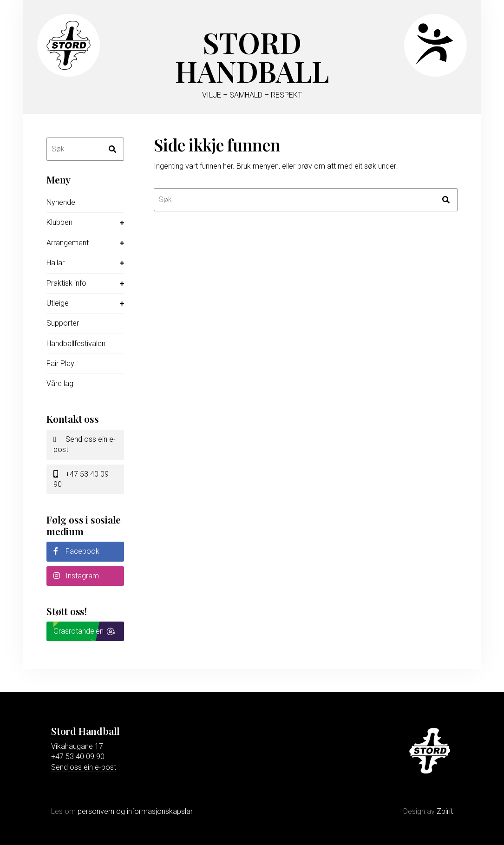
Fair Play (60, 364)
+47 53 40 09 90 (81, 479)
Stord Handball (252, 56)
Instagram (76, 576)
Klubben (59, 222)
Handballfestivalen (76, 344)
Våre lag (60, 383)
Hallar (56, 263)
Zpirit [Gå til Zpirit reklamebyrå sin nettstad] (445, 811)
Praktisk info (66, 283)
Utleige (58, 303)
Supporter (63, 323)
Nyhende (61, 202)
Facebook (76, 551)
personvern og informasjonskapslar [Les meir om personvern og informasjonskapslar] (135, 811)
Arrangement (68, 243)
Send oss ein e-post (85, 444)
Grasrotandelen (79, 631)
